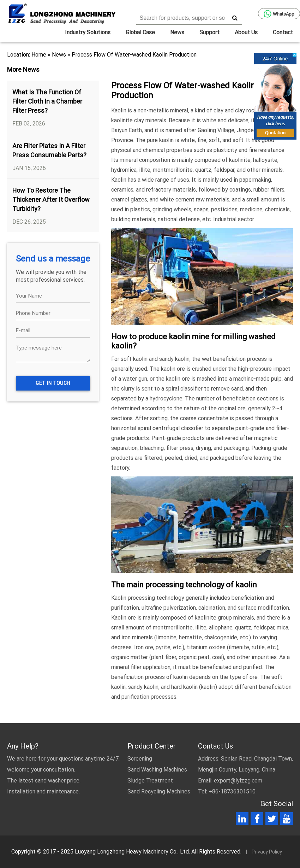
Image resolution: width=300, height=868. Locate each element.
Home (39, 55)
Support (209, 32)
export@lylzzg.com (238, 781)
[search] (235, 18)
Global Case (140, 32)
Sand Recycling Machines (159, 791)
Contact (283, 32)
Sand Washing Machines (157, 770)
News (177, 32)
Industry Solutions (88, 32)
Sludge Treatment (150, 781)
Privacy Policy (267, 852)
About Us (246, 32)
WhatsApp (279, 14)
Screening (140, 759)
